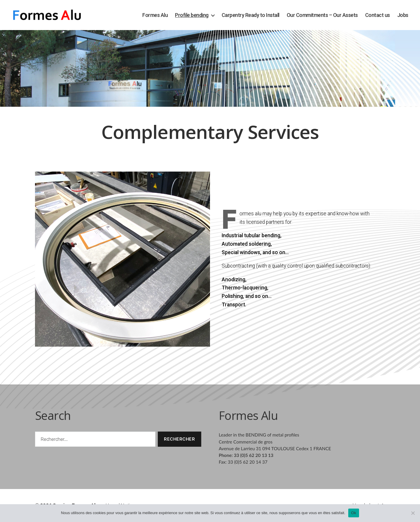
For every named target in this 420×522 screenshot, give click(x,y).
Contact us (378, 15)
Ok (354, 513)
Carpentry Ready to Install (251, 15)
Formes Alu (155, 15)
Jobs (403, 15)
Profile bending (192, 15)
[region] (210, 68)
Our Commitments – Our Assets (322, 15)
